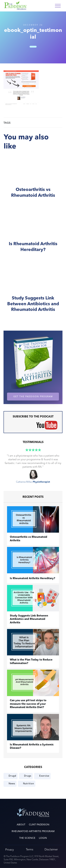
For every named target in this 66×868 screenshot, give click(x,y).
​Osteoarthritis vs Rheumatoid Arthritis (33, 180)
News (12, 784)
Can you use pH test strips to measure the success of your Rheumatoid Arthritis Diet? (28, 704)
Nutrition (29, 784)
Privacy (10, 850)
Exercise (44, 776)
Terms (30, 849)
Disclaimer (51, 849)
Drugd (12, 776)
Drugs (28, 776)
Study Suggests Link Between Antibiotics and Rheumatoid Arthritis (33, 292)
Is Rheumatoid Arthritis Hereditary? (33, 235)
